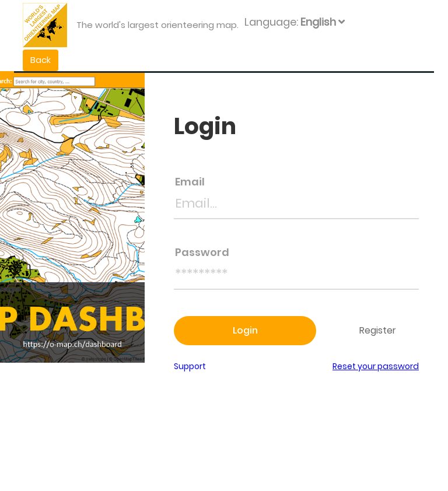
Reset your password (376, 366)
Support (190, 366)
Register (379, 330)
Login (245, 330)
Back (41, 60)
